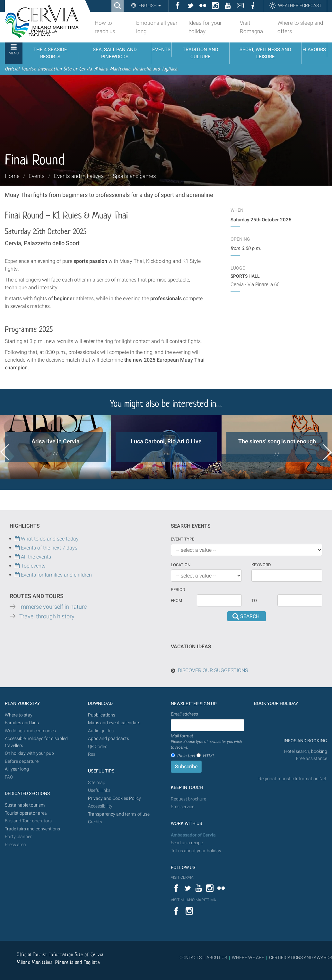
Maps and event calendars (114, 723)
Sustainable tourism (25, 805)
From (176, 601)
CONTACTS (191, 957)
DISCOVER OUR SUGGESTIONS (213, 670)
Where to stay (19, 715)
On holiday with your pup (29, 753)
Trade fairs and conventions (32, 829)
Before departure (22, 761)
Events (37, 176)
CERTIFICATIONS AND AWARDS (301, 957)
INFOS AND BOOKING (305, 741)
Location (181, 565)
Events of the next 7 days (49, 548)
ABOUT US (217, 957)
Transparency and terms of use (119, 814)
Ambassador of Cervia (193, 835)
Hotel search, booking (306, 751)
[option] (55, 447)
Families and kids (22, 723)
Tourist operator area (26, 813)
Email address (184, 714)
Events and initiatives (79, 176)
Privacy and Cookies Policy (114, 798)
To (254, 601)
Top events (33, 566)
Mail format (208, 742)
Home (12, 176)
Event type (183, 539)
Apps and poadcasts (109, 739)
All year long (17, 769)
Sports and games (134, 176)
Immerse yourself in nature (53, 607)
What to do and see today (47, 539)
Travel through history (47, 616)
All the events (35, 557)
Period (178, 590)
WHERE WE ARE (248, 957)
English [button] (149, 5)
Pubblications (102, 715)
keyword (261, 565)
